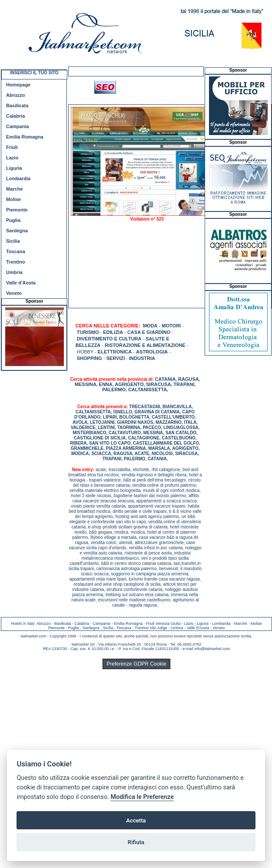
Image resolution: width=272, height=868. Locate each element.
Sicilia (13, 241)
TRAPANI (184, 384)
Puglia (13, 220)
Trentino (15, 262)
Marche (15, 189)
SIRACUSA (158, 384)
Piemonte (17, 210)
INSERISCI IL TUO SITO (34, 73)
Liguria (14, 168)
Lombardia (18, 178)
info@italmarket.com (212, 649)
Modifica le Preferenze (142, 797)
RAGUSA (189, 379)
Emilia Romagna (25, 137)
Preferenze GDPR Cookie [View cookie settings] (136, 664)
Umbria (14, 272)
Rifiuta (136, 842)
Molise (13, 199)
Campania (18, 126)
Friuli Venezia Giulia (163, 624)
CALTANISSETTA (148, 389)
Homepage (18, 85)
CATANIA (166, 379)
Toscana (16, 251)
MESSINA (86, 384)
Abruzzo (15, 95)
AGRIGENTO (129, 384)
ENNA (106, 384)
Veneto (14, 293)
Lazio (12, 158)
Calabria (15, 116)
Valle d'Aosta (21, 283)
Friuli (12, 147)
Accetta (136, 820)
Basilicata (17, 106)
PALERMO (114, 389)
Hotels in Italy (23, 624)
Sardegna (17, 231)
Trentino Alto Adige (151, 628)
